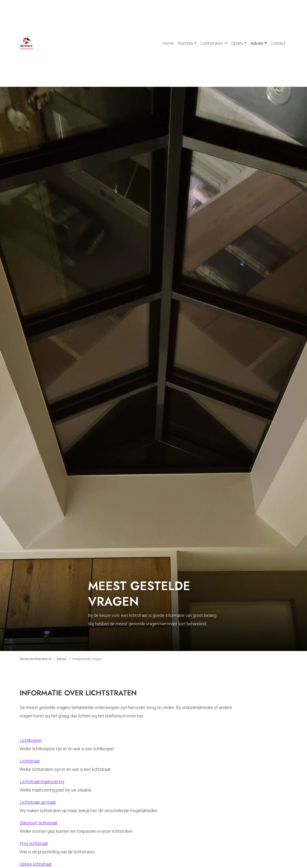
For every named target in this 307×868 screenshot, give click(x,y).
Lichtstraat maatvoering (42, 782)
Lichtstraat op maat (38, 802)
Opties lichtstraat (36, 864)
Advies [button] (257, 43)
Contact (278, 43)
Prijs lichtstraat (34, 843)
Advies (62, 659)
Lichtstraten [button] (212, 43)
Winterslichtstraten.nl (35, 659)
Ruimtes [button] (185, 43)
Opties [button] (237, 43)
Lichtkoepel (31, 740)
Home (168, 43)
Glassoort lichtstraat (38, 823)
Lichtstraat (30, 761)
